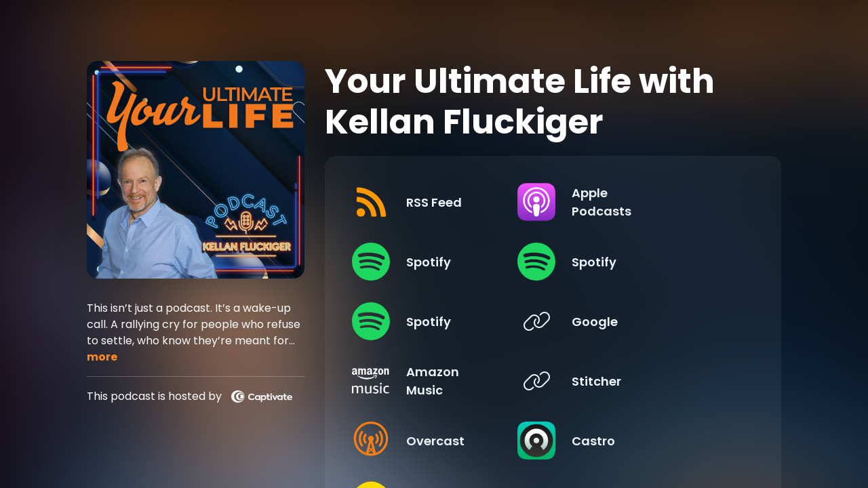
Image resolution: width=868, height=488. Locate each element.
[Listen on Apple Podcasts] (651, 202)
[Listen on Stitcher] (651, 381)
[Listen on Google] (651, 321)
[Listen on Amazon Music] (444, 381)
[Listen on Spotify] (444, 262)
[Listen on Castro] (651, 441)
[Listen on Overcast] (444, 441)
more (102, 357)
